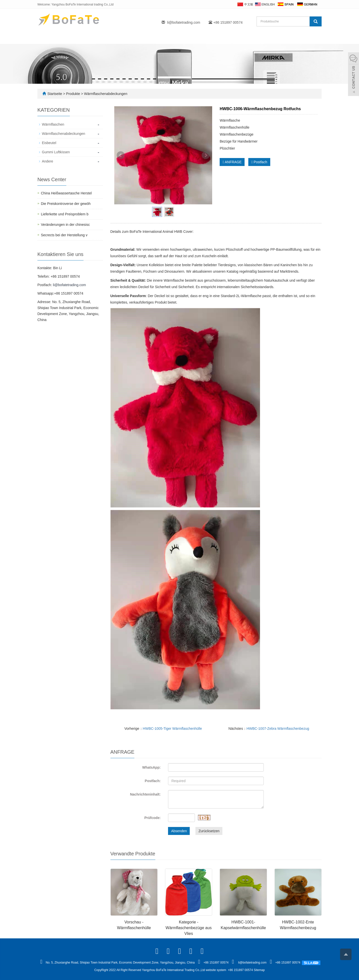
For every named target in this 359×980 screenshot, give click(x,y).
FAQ (168, 38)
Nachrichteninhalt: (145, 794)
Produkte (110, 38)
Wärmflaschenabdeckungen (105, 94)
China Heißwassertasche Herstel (66, 193)
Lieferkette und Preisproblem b (65, 214)
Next (206, 155)
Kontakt (243, 38)
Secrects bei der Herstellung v (64, 235)
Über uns (81, 38)
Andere (47, 161)
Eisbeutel (49, 143)
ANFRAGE (232, 162)
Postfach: (153, 781)
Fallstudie (215, 38)
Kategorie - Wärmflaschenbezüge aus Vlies (189, 928)
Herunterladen (275, 38)
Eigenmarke (141, 38)
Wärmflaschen (53, 124)
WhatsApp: (151, 767)
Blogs (189, 38)
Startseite (52, 38)
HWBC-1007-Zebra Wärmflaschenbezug (278, 729)
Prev (121, 155)
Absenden (179, 831)
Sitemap (259, 970)
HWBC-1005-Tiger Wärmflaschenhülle (173, 729)
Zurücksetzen (209, 831)
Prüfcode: (152, 818)
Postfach (259, 162)
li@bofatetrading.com (184, 22)
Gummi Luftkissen (56, 152)
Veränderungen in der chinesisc (65, 225)
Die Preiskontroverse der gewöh (66, 204)
